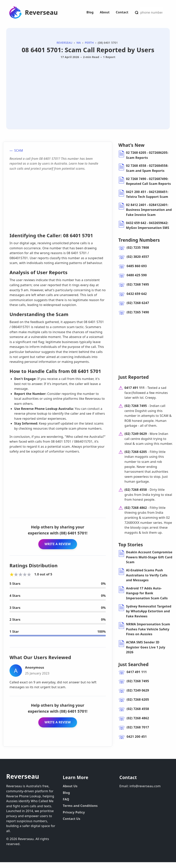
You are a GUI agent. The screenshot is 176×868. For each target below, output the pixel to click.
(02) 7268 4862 (136, 514)
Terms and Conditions (80, 812)
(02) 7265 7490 (138, 312)
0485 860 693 (137, 266)
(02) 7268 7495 (138, 284)
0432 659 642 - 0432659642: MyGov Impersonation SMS (148, 225)
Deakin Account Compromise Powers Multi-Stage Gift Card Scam (149, 563)
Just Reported (134, 383)
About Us (70, 792)
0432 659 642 (137, 294)
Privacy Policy (74, 818)
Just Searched (134, 670)
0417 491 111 (135, 394)
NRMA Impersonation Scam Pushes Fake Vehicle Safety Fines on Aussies (148, 635)
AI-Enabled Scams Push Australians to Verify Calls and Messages (147, 581)
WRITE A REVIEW (58, 544)
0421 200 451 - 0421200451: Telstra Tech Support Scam (147, 194)
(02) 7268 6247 (138, 303)
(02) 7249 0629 (136, 440)
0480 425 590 (137, 275)
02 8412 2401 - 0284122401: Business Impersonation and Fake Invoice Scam (149, 210)
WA (79, 43)
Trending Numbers (139, 240)
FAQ (66, 805)
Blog (90, 12)
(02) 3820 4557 (138, 257)
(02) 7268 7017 (138, 733)
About (105, 12)
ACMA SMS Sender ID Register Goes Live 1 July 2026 (146, 653)
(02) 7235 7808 (138, 248)
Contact (122, 12)
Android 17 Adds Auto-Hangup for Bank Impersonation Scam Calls (147, 599)
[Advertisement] (88, 89)
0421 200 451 (137, 742)
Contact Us (72, 825)
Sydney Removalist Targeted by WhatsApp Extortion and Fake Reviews (149, 617)
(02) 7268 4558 (136, 495)
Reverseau (41, 12)
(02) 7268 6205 (136, 458)
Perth (89, 43)
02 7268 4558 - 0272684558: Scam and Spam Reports (147, 168)
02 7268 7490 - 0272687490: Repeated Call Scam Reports (148, 181)
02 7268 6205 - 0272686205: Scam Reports (147, 155)
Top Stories (131, 550)
